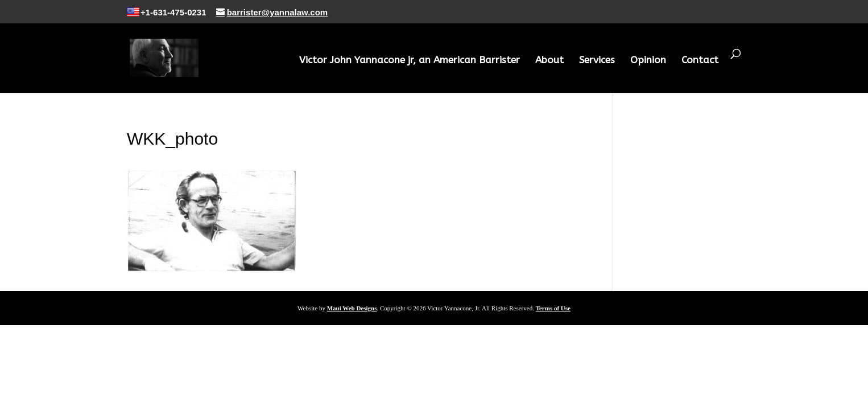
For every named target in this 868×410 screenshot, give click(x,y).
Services (597, 61)
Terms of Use (553, 308)
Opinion (648, 61)
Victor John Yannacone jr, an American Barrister (410, 61)
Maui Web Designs (352, 308)
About (549, 61)
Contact (700, 61)
